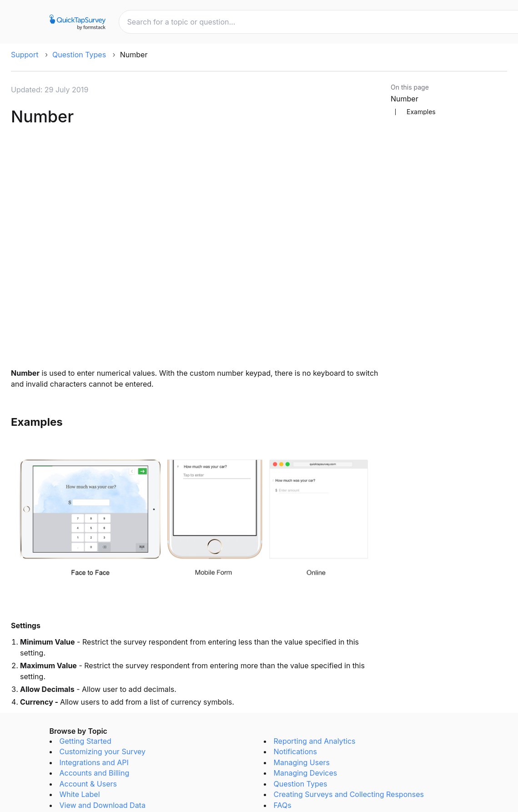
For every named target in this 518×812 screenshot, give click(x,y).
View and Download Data (103, 805)
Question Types (79, 55)
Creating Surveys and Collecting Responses (349, 794)
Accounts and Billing (95, 773)
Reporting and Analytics (315, 741)
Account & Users (88, 784)
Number (405, 99)
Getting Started (85, 741)
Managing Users (302, 762)
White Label (80, 794)
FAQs (283, 805)
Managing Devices (306, 773)
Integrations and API (94, 762)
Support (25, 55)
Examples (421, 112)
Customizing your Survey (103, 751)
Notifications (295, 751)
